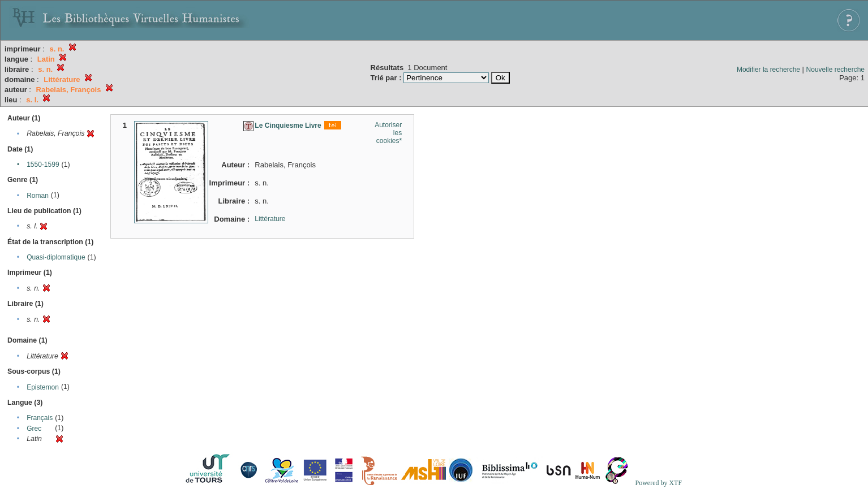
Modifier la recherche (768, 70)
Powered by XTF (658, 483)
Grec (34, 429)
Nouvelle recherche (835, 70)
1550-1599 (43, 165)
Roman (38, 196)
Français (40, 418)
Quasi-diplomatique (56, 257)
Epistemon (43, 387)
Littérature (270, 219)
